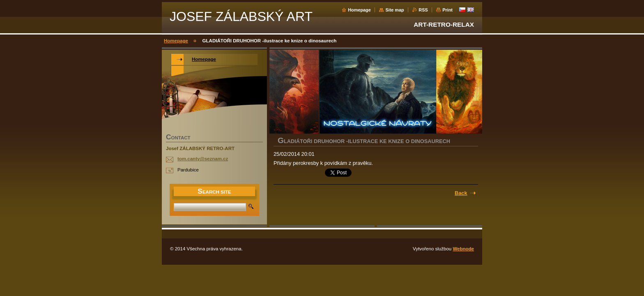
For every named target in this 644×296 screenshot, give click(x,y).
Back (461, 193)
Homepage (359, 10)
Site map (394, 10)
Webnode (463, 249)
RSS (423, 10)
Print (447, 10)
